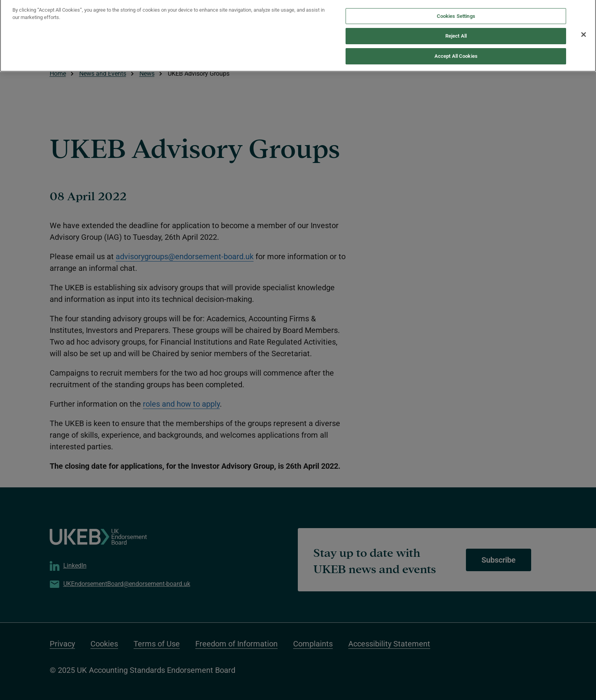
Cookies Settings (456, 12)
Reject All (456, 32)
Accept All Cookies (456, 52)
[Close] (584, 31)
